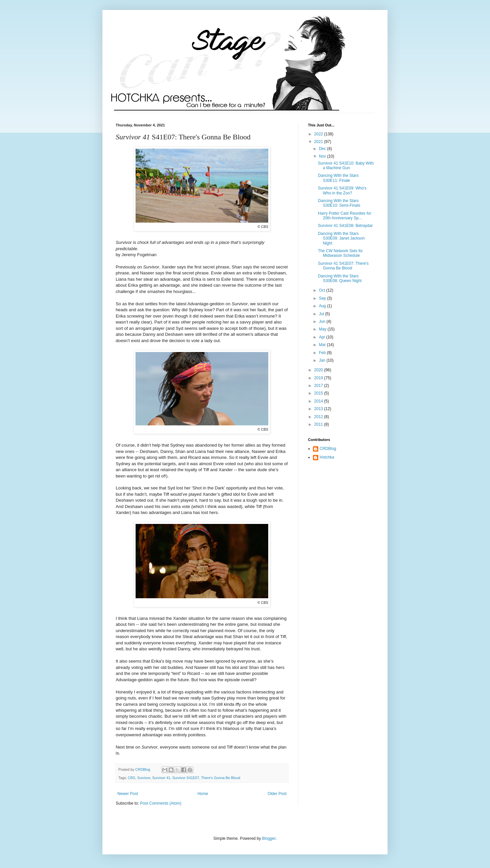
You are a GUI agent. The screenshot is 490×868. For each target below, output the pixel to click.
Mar (323, 345)
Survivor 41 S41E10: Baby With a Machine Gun (346, 166)
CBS (132, 778)
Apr (323, 337)
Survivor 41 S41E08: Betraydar (345, 226)
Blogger (269, 838)
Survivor (144, 778)
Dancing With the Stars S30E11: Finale (338, 178)
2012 (319, 417)
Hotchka (327, 457)
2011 (319, 424)
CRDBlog (328, 449)
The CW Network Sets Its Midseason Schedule (340, 253)
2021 (319, 142)
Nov (323, 156)
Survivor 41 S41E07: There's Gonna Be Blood (343, 266)
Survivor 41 (161, 778)
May (323, 329)
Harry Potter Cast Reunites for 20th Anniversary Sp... (345, 216)
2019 (319, 378)
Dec (323, 149)
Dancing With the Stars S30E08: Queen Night (340, 278)
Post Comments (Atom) (161, 803)
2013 (319, 409)
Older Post (277, 794)
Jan (323, 360)
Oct (323, 290)
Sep (323, 298)
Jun (323, 322)
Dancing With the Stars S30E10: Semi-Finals (339, 203)
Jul (322, 314)
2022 (319, 134)
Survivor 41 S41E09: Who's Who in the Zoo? (342, 190)
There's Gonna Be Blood (220, 778)
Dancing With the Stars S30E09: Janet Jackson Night (341, 238)
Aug (323, 306)
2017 (319, 386)
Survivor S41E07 (186, 778)
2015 (319, 393)
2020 (319, 370)
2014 (319, 401)
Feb (323, 353)
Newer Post (128, 794)
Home (203, 794)
